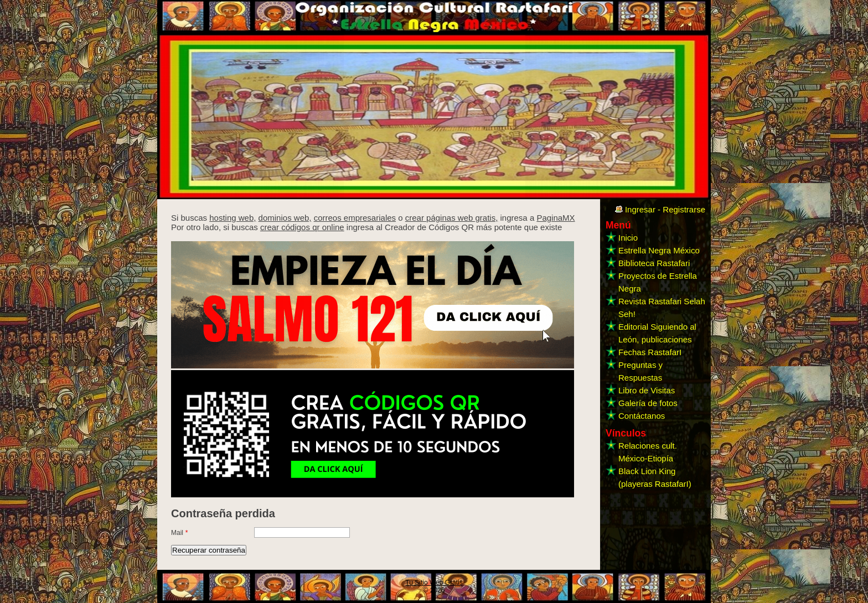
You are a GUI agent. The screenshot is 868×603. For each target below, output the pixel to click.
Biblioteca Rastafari (654, 263)
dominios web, (285, 218)
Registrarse (684, 209)
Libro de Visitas (647, 390)
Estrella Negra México (659, 250)
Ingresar (640, 209)
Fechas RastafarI (650, 352)
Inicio (628, 238)
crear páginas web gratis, (452, 218)
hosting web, (232, 218)
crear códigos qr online (302, 227)
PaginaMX (556, 218)
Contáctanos (642, 416)
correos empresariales (355, 218)
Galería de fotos (648, 403)
